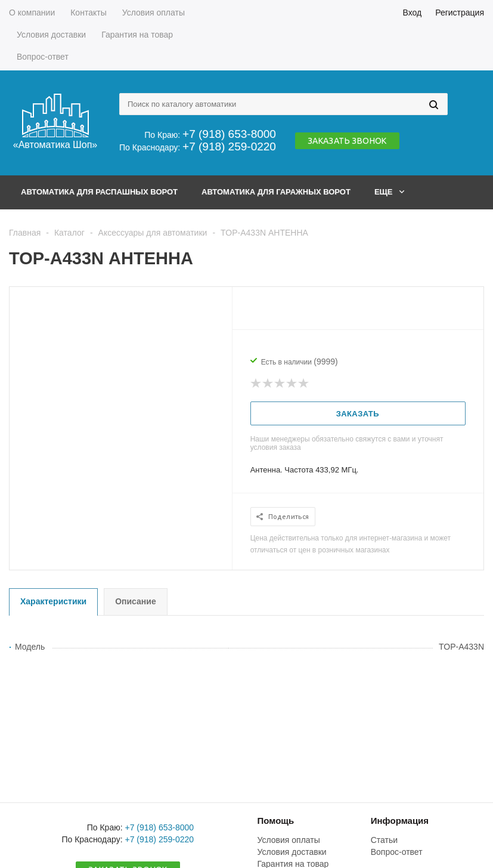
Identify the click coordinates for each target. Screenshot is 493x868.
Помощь (276, 821)
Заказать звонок (347, 141)
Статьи (384, 840)
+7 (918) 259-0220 (229, 146)
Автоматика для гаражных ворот (276, 192)
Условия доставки (292, 852)
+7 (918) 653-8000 (229, 134)
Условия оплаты (289, 840)
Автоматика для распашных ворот (99, 192)
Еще (389, 192)
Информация (400, 821)
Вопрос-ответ (397, 852)
